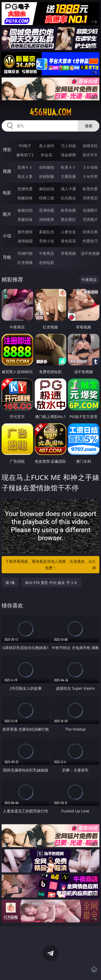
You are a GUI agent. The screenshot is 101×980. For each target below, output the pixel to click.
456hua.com (50, 112)
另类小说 (47, 241)
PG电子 (25, 146)
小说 (7, 236)
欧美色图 (68, 210)
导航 (7, 257)
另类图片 (90, 219)
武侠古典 (90, 232)
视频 (7, 171)
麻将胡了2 (25, 155)
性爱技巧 (90, 241)
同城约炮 (25, 253)
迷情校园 (25, 241)
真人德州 (47, 146)
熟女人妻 (25, 176)
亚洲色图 (47, 210)
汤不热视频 (90, 253)
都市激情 (25, 232)
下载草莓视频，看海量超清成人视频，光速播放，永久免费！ (51, 565)
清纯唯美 (47, 219)
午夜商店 (47, 253)
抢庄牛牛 (90, 155)
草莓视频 (68, 253)
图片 (7, 214)
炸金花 (47, 155)
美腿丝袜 (25, 219)
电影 (7, 193)
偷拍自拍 (47, 189)
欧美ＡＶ (68, 167)
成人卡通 (68, 189)
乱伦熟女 (68, 198)
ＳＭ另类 (90, 176)
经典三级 (47, 198)
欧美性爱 (90, 189)
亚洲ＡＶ (25, 167)
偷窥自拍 (25, 210)
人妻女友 (68, 232)
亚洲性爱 (25, 189)
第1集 (10, 583)
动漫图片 (90, 210)
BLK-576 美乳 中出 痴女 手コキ (51, 583)
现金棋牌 (68, 155)
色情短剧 (47, 262)
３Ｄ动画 (90, 167)
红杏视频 (25, 262)
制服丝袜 (25, 198)
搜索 (89, 126)
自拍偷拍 (47, 167)
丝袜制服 (47, 176)
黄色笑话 (68, 241)
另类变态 (90, 198)
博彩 (7, 150)
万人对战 (68, 146)
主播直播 (68, 176)
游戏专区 (90, 146)
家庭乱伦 (47, 232)
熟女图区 (68, 219)
